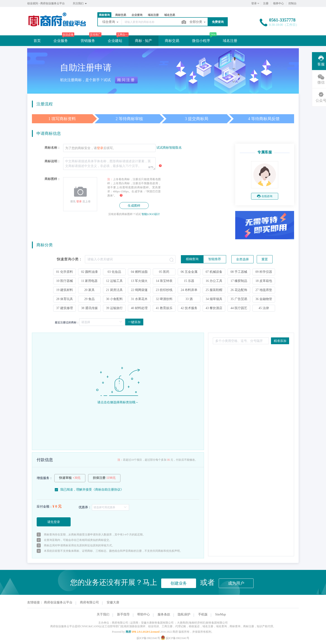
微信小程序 (201, 41)
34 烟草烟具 (214, 299)
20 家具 (89, 290)
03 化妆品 (114, 272)
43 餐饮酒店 (214, 308)
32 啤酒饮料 (164, 299)
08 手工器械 (239, 272)
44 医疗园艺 (239, 308)
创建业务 (179, 583)
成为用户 (236, 583)
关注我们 (80, 4)
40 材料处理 (139, 308)
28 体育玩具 (65, 299)
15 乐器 (189, 281)
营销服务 (88, 41)
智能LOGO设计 (151, 214)
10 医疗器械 (65, 281)
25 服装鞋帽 (214, 290)
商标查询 (104, 15)
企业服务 (61, 41)
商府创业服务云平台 (58, 602)
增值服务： (45, 478)
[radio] (192, 259)
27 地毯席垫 (264, 290)
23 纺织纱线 (164, 290)
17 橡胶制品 (239, 281)
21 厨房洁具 (114, 290)
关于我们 (103, 614)
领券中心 (278, 3)
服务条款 (164, 614)
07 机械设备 (214, 272)
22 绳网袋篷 (139, 290)
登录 (254, 3)
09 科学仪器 (264, 272)
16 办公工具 (214, 281)
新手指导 (123, 614)
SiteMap (220, 614)
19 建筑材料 (65, 290)
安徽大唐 (113, 602)
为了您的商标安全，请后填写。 (91, 148)
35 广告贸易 (239, 299)
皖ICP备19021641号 (148, 638)
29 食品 (89, 299)
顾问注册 (126, 80)
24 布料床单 (189, 290)
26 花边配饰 (239, 290)
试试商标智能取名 (169, 148)
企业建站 (115, 41)
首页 (37, 41)
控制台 (292, 3)
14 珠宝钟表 (164, 281)
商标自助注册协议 (108, 490)
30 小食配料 (114, 299)
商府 (128, 632)
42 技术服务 (189, 308)
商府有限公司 (89, 602)
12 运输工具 (114, 281)
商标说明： (53, 161)
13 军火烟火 (139, 281)
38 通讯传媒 (89, 308)
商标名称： (53, 148)
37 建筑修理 (65, 308)
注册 (266, 3)
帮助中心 (144, 614)
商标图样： (53, 179)
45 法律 (264, 308)
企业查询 (137, 15)
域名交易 (170, 15)
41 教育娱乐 (164, 308)
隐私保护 (184, 614)
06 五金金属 (189, 272)
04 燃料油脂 (139, 272)
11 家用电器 (90, 281)
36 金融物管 (264, 299)
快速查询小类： (70, 259)
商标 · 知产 (144, 41)
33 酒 (189, 299)
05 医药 (164, 272)
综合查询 (111, 22)
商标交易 (121, 15)
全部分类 (198, 22)
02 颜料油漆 (89, 272)
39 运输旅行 (114, 308)
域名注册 (153, 15)
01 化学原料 (65, 272)
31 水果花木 (139, 299)
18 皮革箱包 (264, 281)
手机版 (203, 614)
